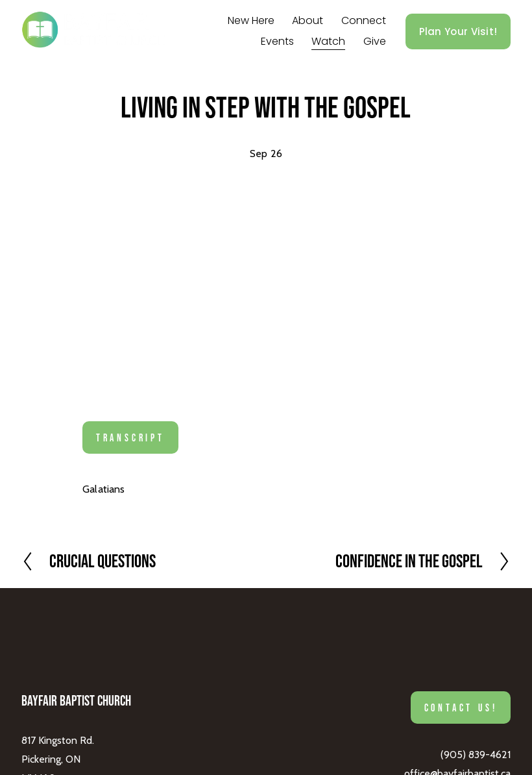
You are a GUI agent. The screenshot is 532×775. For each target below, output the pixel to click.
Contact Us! (461, 707)
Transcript (130, 437)
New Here (251, 20)
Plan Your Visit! (458, 31)
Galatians (103, 489)
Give (375, 41)
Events (277, 41)
